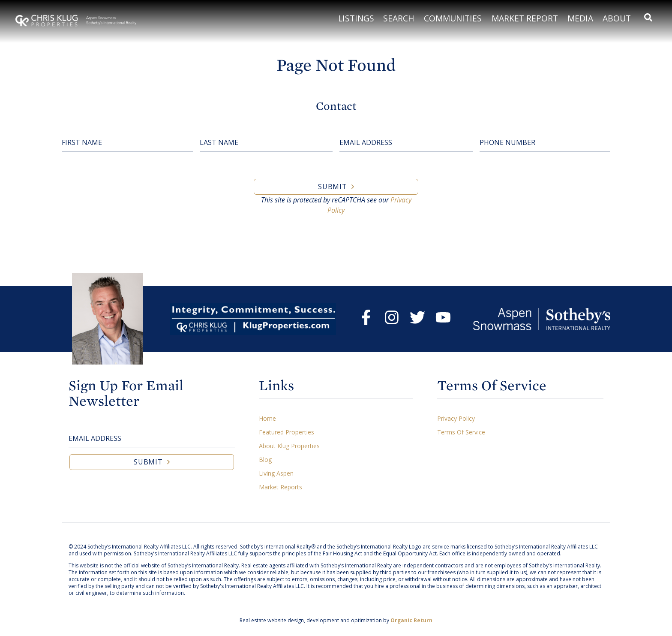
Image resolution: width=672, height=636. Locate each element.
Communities (453, 18)
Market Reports (280, 487)
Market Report (525, 18)
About (617, 18)
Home (267, 418)
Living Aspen (276, 473)
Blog (265, 460)
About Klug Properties (289, 446)
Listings (356, 18)
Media (580, 18)
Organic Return (411, 620)
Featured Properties (286, 432)
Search (399, 18)
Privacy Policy (456, 418)
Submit (333, 187)
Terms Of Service (461, 432)
